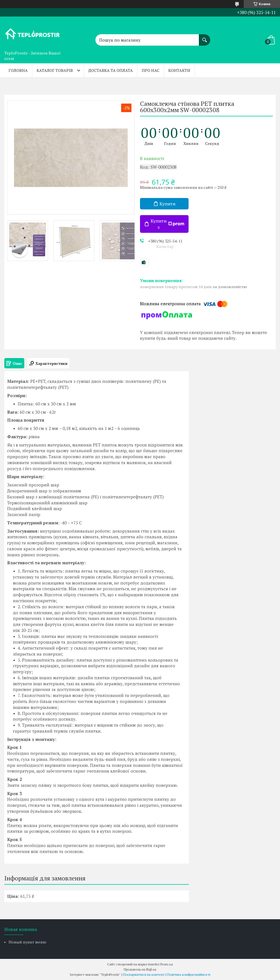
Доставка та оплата (111, 70)
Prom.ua (167, 964)
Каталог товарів (55, 70)
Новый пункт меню (27, 942)
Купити (167, 204)
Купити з (167, 224)
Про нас (151, 70)
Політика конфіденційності (189, 974)
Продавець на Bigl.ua (140, 969)
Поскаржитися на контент (144, 974)
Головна (18, 70)
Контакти (179, 70)
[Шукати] (205, 37)
